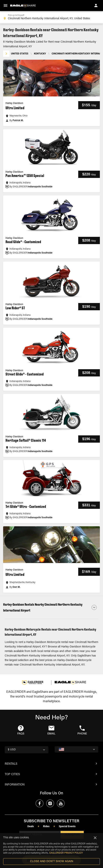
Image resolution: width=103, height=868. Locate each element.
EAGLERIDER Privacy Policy (66, 853)
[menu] (6, 5)
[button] (51, 93)
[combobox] (51, 17)
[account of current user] (96, 5)
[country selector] (27, 750)
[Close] (95, 838)
